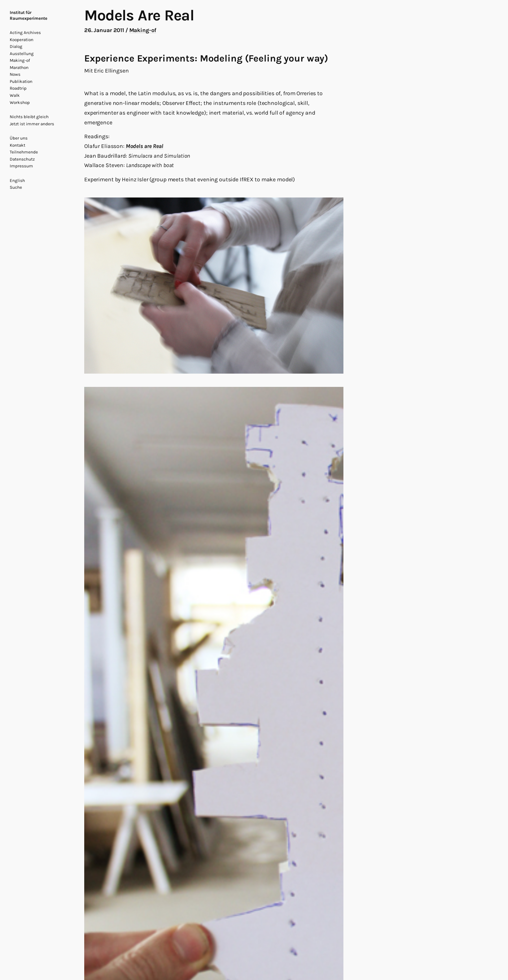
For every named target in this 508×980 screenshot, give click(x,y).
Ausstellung (22, 54)
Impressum (21, 166)
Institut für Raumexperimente (29, 15)
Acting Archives (25, 33)
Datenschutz (22, 159)
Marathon (19, 68)
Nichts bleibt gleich (29, 117)
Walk (15, 95)
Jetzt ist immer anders (32, 124)
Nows (15, 74)
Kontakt (17, 145)
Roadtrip (18, 88)
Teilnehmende (24, 152)
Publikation (21, 81)
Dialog (16, 46)
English (17, 180)
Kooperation (22, 40)
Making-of (20, 60)
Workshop (20, 102)
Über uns (19, 138)
